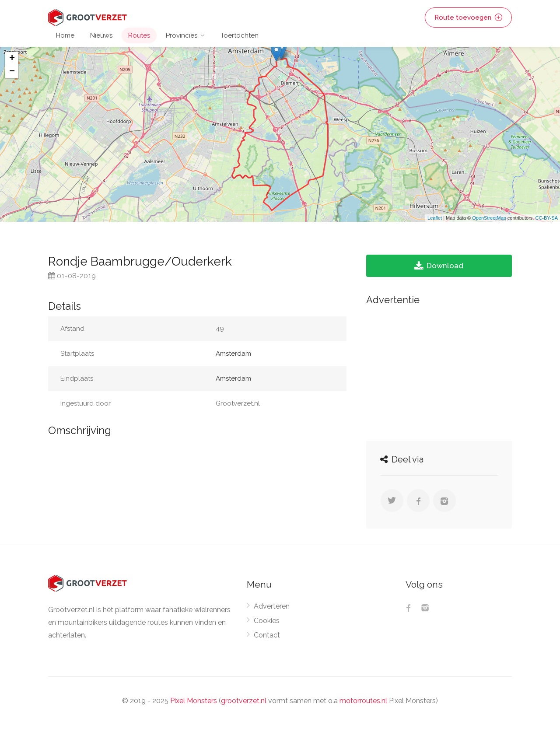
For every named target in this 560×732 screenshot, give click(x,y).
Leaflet (435, 218)
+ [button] (12, 59)
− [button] (12, 72)
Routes (139, 35)
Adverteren (272, 606)
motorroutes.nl (363, 701)
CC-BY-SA (546, 218)
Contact (267, 635)
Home (65, 35)
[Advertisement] (439, 371)
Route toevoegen (468, 18)
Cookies (267, 621)
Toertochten (240, 35)
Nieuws (101, 35)
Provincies (182, 35)
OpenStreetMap (489, 218)
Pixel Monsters (194, 701)
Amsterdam (233, 354)
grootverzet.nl (244, 701)
